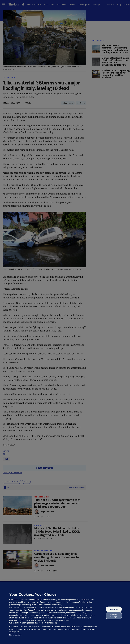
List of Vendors (15, 635)
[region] (65, 613)
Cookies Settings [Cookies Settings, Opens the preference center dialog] (114, 616)
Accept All (114, 609)
